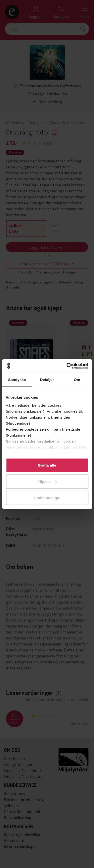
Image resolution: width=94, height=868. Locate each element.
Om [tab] (77, 380)
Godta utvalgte (47, 498)
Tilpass (47, 481)
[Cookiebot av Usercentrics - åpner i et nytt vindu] (67, 366)
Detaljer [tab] (47, 380)
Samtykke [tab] (17, 380)
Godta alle (47, 465)
